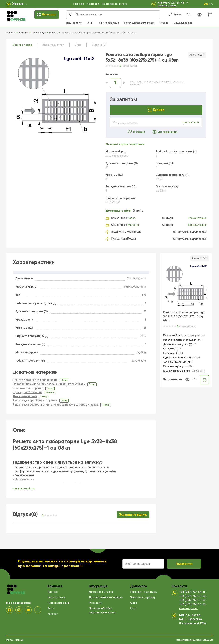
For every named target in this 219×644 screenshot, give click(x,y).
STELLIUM (208, 640)
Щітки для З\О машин (28, 392)
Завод (132, 218)
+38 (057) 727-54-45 (173, 3)
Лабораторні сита (25, 396)
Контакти (93, 4)
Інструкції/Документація (139, 23)
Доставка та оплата (114, 4)
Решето (54, 33)
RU (211, 4)
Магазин (133, 225)
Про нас (53, 592)
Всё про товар (22, 45)
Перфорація (39, 33)
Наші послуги (74, 23)
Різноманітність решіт (28, 388)
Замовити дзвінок (167, 6)
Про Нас (79, 4)
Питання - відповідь (144, 592)
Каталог (47, 15)
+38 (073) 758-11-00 (192, 604)
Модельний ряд (183, 23)
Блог (133, 608)
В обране (136, 132)
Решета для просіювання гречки (35, 400)
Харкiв (138, 210)
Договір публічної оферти (106, 597)
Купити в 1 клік (191, 122)
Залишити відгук (133, 515)
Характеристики (53, 45)
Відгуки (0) (99, 45)
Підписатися (184, 564)
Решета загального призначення (35, 380)
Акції (91, 23)
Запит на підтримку (143, 597)
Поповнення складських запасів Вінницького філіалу (49, 384)
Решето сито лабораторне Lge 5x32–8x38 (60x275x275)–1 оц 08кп (184, 316)
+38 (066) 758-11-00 (192, 600)
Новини (164, 23)
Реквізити (95, 603)
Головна (11, 33)
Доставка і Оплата (101, 592)
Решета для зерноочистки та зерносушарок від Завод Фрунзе (55, 405)
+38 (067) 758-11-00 (192, 596)
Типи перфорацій (109, 23)
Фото (134, 603)
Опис (78, 45)
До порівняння (165, 132)
